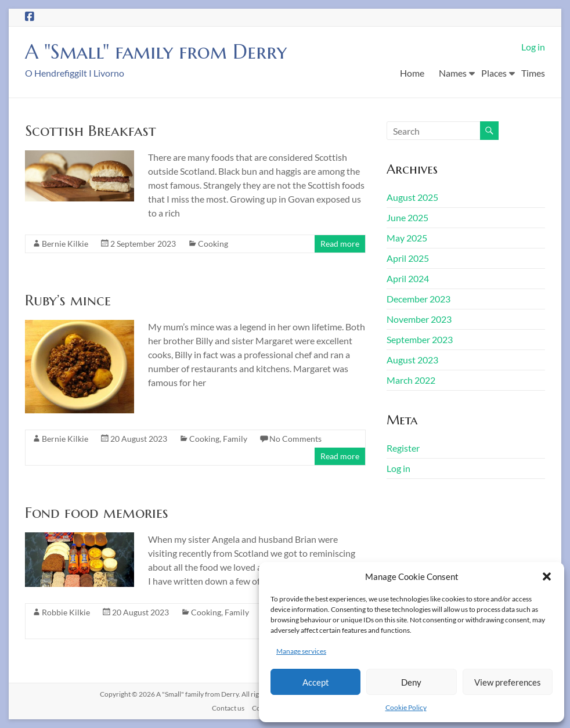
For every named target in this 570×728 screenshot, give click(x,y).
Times (533, 73)
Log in (533, 47)
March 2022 (411, 380)
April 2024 (408, 278)
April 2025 (408, 258)
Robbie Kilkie (66, 612)
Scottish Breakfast (91, 131)
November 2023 (419, 319)
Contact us (228, 708)
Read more (340, 244)
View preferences (508, 682)
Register (403, 448)
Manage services (301, 651)
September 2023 (420, 339)
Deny (411, 682)
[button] (547, 576)
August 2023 (412, 360)
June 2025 (407, 217)
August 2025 (412, 197)
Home (412, 73)
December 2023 (419, 299)
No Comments (295, 439)
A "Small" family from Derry (162, 51)
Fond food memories (97, 513)
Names (453, 73)
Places (494, 73)
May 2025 (407, 238)
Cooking (213, 244)
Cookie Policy (406, 707)
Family (235, 439)
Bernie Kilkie (65, 244)
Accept (316, 682)
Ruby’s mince (68, 300)
